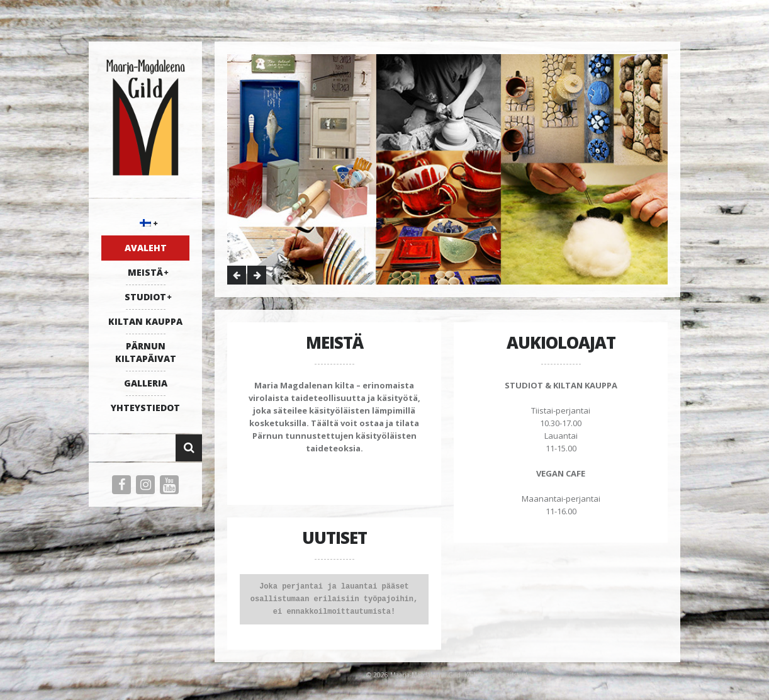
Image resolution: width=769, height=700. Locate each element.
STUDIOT (145, 297)
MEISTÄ (145, 272)
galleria (146, 383)
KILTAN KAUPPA (145, 321)
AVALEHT (146, 248)
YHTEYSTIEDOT (145, 408)
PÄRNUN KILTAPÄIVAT (146, 352)
